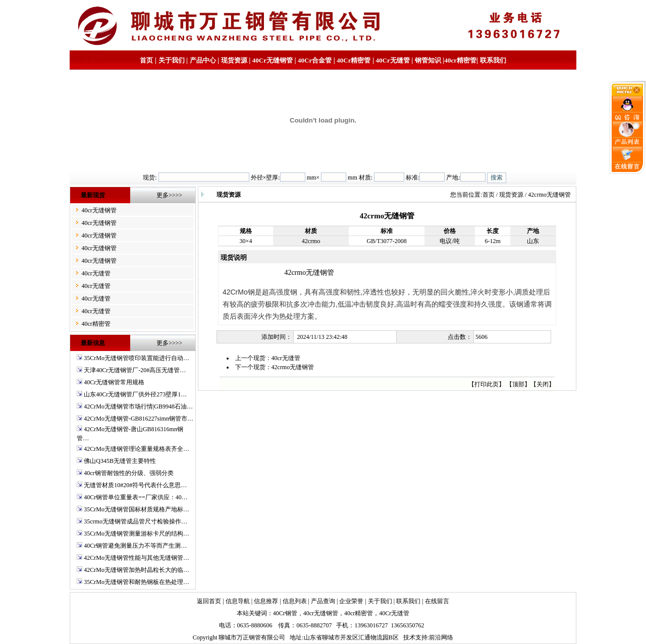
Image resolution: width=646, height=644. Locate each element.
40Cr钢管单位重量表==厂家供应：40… (136, 497)
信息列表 (295, 601)
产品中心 (203, 60)
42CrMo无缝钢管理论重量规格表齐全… (137, 449)
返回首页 (209, 601)
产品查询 (323, 601)
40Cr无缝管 (394, 613)
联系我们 (493, 60)
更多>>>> (169, 195)
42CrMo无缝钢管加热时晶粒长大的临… (137, 570)
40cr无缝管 (96, 273)
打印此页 (487, 384)
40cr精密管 (460, 60)
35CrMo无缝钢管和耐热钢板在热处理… (137, 582)
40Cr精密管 (354, 60)
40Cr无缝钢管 (273, 60)
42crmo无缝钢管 (293, 367)
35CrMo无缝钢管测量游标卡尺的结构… (137, 534)
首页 (146, 60)
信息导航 (238, 601)
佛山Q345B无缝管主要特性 (120, 461)
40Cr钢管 (285, 613)
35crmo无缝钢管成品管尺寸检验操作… (136, 521)
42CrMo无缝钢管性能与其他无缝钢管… (137, 558)
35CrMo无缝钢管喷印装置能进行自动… (137, 358)
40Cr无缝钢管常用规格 (114, 382)
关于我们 (172, 60)
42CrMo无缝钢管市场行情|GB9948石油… (138, 406)
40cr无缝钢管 (99, 210)
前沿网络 (441, 637)
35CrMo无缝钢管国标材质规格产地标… (137, 509)
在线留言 (437, 601)
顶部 (518, 384)
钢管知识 (428, 60)
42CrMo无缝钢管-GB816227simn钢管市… (139, 419)
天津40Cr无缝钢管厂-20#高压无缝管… (135, 370)
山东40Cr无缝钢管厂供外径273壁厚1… (135, 394)
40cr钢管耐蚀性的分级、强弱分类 (128, 473)
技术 (409, 637)
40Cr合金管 (315, 60)
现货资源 (234, 60)
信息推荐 (266, 601)
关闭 (543, 384)
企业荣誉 (351, 601)
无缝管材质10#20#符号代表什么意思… (135, 485)
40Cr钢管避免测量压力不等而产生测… (135, 546)
